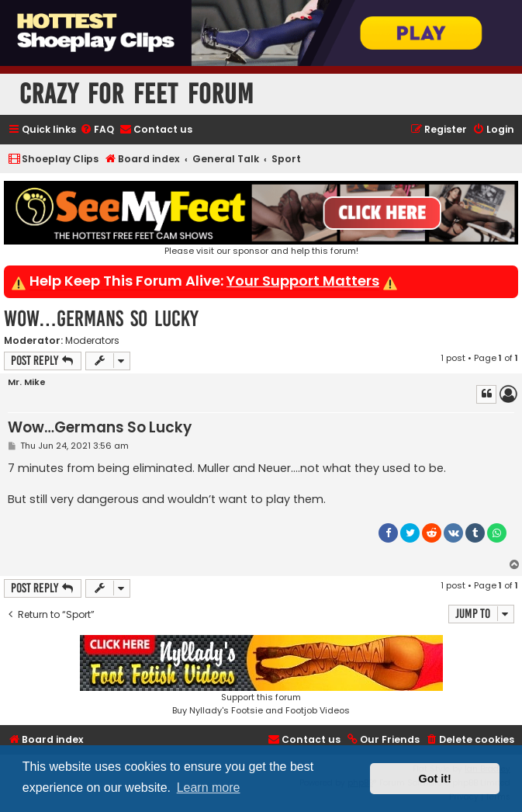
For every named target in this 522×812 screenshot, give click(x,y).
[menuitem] (97, 130)
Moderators (92, 341)
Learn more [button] (209, 788)
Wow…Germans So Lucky (101, 319)
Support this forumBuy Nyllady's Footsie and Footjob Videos (261, 676)
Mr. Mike (27, 382)
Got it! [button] (435, 779)
